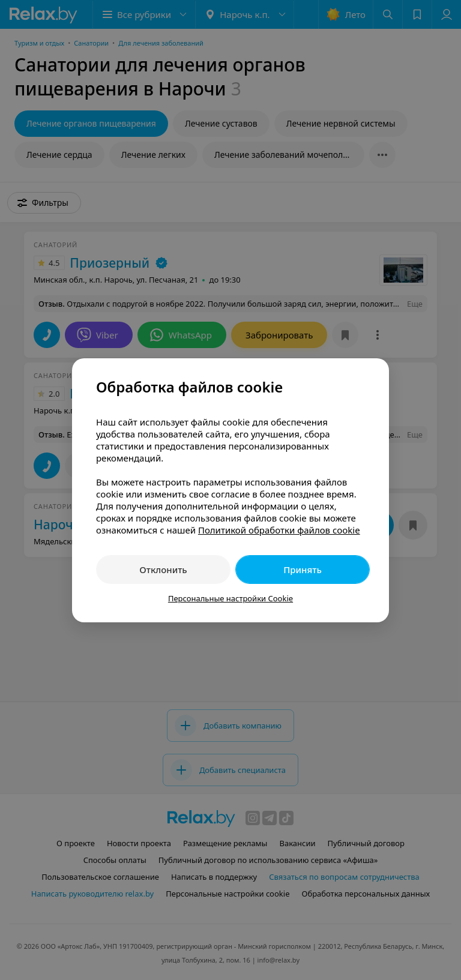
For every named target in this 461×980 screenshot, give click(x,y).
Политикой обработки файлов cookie (279, 530)
